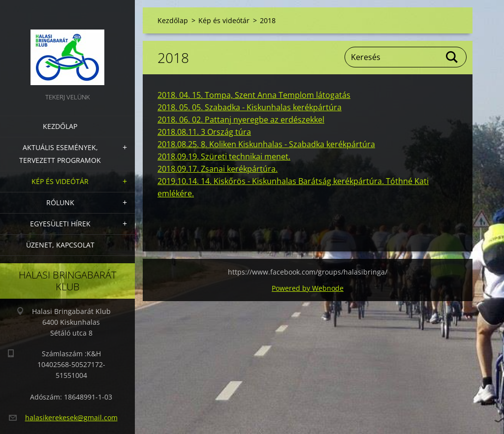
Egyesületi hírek (60, 224)
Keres (452, 57)
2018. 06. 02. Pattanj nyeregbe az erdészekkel (241, 120)
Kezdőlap (60, 126)
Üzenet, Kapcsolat (60, 245)
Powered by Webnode (308, 288)
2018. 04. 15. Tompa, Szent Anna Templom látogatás (254, 95)
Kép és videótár (60, 181)
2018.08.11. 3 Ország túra (204, 132)
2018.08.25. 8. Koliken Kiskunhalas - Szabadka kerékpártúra (266, 144)
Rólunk (60, 202)
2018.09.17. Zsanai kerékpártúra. (218, 169)
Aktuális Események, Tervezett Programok (60, 154)
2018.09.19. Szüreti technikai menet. (224, 156)
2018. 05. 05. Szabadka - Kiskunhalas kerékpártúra (250, 107)
